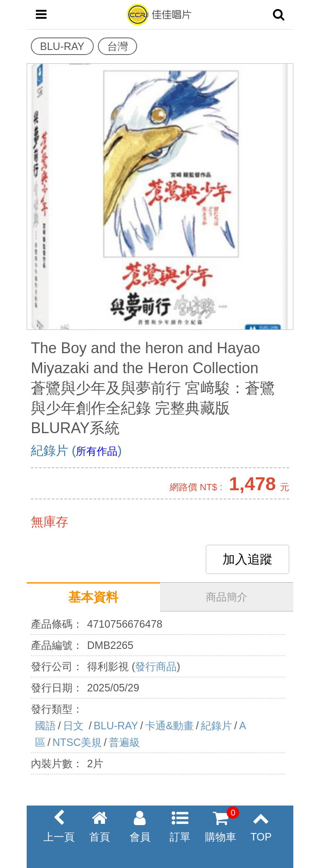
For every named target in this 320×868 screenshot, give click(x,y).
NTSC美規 (77, 742)
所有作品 (97, 451)
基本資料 (93, 597)
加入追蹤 (247, 559)
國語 (45, 726)
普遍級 (124, 742)
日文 (75, 726)
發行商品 (156, 666)
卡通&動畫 (169, 726)
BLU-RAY (116, 726)
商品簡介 (227, 597)
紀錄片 (216, 726)
